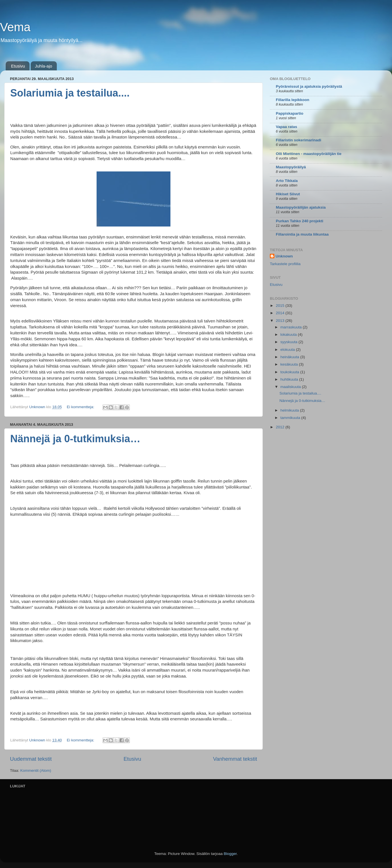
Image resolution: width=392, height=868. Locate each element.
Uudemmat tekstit (31, 759)
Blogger (230, 854)
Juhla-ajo (44, 66)
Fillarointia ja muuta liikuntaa (302, 234)
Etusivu (18, 66)
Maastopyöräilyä (291, 167)
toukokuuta (290, 372)
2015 (281, 306)
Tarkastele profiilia (285, 264)
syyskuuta (289, 342)
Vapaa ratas (286, 127)
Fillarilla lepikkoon (293, 100)
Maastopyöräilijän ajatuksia (301, 207)
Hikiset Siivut (288, 194)
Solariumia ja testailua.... (70, 93)
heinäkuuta (290, 357)
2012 (281, 427)
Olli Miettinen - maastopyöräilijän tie (309, 154)
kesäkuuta (290, 364)
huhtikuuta (290, 379)
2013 (281, 321)
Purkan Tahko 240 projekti (300, 221)
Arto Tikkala (287, 181)
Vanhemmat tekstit (235, 759)
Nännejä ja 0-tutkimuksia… (75, 439)
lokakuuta (289, 335)
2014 (281, 313)
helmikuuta (290, 410)
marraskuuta (292, 327)
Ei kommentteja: (81, 407)
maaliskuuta (291, 387)
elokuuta (288, 350)
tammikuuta (291, 418)
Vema (15, 27)
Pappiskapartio (290, 113)
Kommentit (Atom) (36, 770)
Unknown (284, 256)
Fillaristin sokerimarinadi (299, 140)
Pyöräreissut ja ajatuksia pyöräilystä (309, 86)
